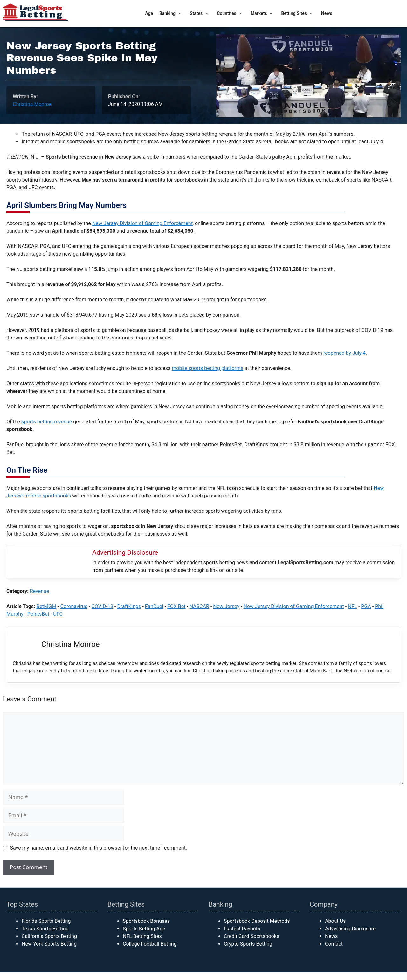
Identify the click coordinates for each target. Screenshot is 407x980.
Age (149, 13)
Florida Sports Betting (46, 921)
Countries (231, 14)
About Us (335, 921)
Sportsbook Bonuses (146, 921)
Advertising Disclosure (350, 929)
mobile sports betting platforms (207, 368)
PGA (366, 606)
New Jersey (226, 606)
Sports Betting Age (144, 929)
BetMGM (47, 606)
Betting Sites (298, 14)
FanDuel (154, 606)
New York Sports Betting (49, 944)
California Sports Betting (49, 936)
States (200, 14)
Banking (171, 14)
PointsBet (38, 614)
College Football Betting (150, 944)
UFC (58, 614)
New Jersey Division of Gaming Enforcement (142, 223)
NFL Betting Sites (142, 936)
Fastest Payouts (242, 929)
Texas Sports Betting (45, 929)
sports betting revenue (47, 422)
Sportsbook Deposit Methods (257, 921)
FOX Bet (176, 606)
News (327, 13)
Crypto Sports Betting (248, 944)
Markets (263, 14)
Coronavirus (74, 606)
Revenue (40, 591)
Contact (334, 944)
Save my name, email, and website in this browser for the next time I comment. (99, 848)
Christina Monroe (32, 104)
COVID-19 (102, 606)
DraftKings (129, 606)
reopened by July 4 (345, 353)
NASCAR (199, 606)
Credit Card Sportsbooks (252, 936)
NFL (352, 606)
